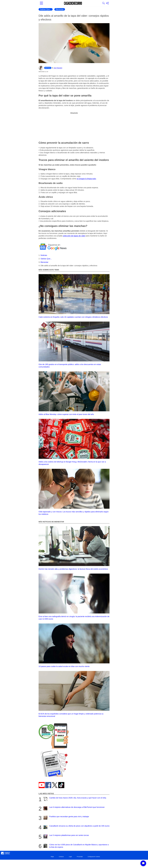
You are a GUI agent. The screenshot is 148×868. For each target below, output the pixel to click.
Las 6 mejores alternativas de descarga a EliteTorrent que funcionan (74, 808)
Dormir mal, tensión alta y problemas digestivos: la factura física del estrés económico (74, 548)
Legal (70, 857)
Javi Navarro (58, 68)
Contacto (61, 857)
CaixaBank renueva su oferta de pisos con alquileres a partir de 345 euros (76, 827)
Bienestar (60, 9)
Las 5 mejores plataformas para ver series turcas (66, 836)
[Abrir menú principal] (41, 3)
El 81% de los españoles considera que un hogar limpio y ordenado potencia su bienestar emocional (74, 694)
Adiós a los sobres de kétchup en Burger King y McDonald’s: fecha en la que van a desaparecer (74, 442)
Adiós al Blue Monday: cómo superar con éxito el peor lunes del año (74, 393)
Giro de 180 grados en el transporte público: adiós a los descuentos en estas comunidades (74, 345)
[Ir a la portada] (73, 3)
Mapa (52, 857)
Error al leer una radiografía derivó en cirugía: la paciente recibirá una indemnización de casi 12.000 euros (74, 597)
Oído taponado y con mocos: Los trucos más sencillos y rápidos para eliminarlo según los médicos (74, 492)
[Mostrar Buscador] (103, 3)
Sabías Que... (46, 9)
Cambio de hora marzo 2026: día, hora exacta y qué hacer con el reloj (75, 799)
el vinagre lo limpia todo (86, 179)
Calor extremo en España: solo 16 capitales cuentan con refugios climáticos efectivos (74, 296)
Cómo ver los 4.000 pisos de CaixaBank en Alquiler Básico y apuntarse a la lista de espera (76, 846)
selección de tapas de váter (74, 236)
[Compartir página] (107, 3)
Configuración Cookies (94, 857)
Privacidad (80, 857)
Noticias (44, 255)
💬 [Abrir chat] (143, 863)
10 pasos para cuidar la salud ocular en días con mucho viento (74, 645)
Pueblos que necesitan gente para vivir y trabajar (66, 818)
